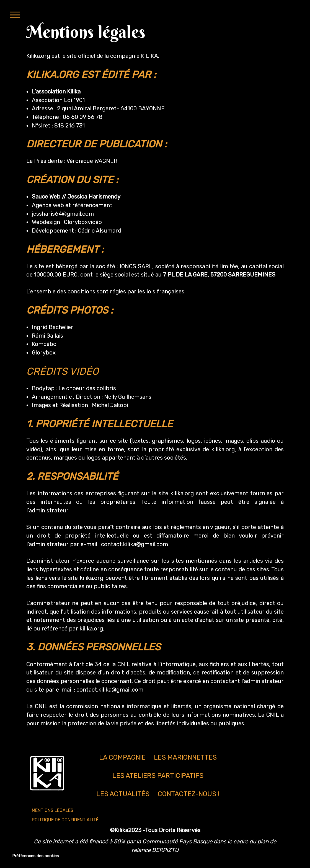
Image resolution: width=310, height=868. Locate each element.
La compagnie (122, 757)
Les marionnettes (185, 757)
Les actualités (123, 794)
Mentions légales (53, 810)
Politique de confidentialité (65, 820)
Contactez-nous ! (189, 794)
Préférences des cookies (36, 856)
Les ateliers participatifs (158, 776)
